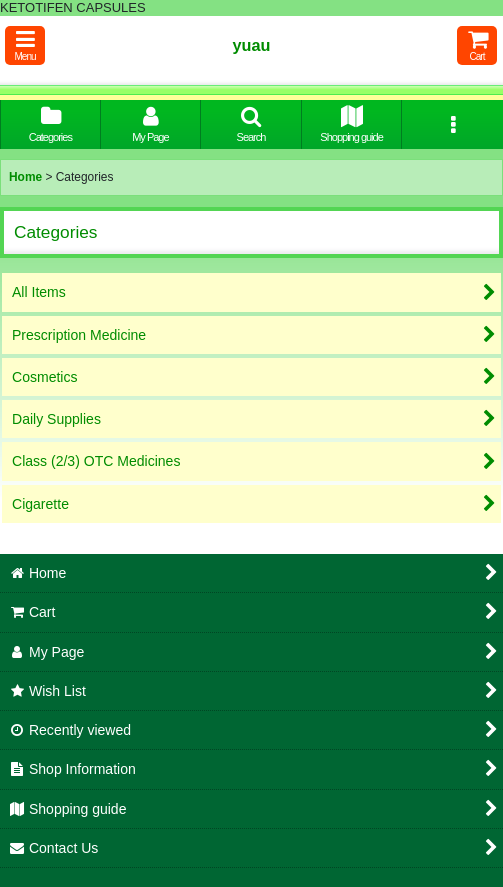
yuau (252, 45)
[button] (25, 45)
